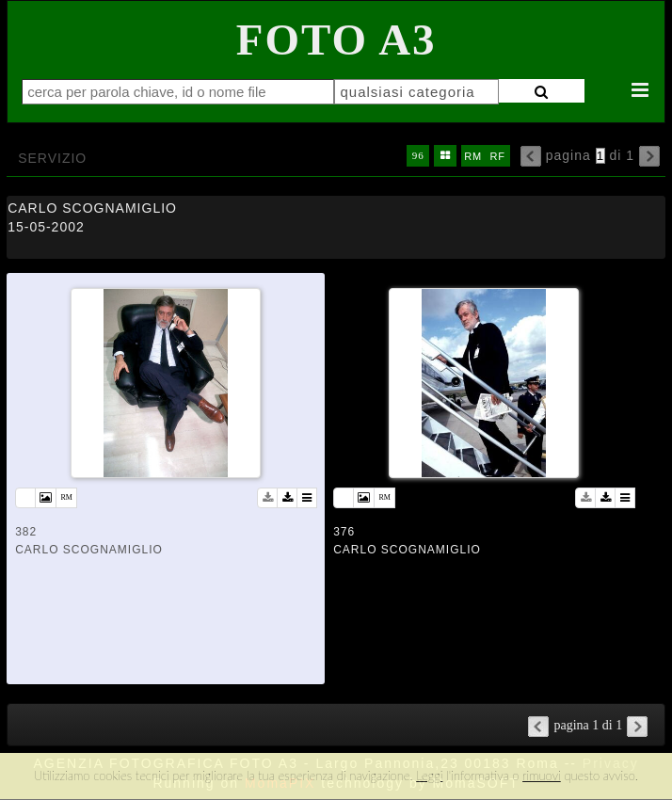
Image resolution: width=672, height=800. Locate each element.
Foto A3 (336, 40)
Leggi (429, 776)
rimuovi (542, 776)
